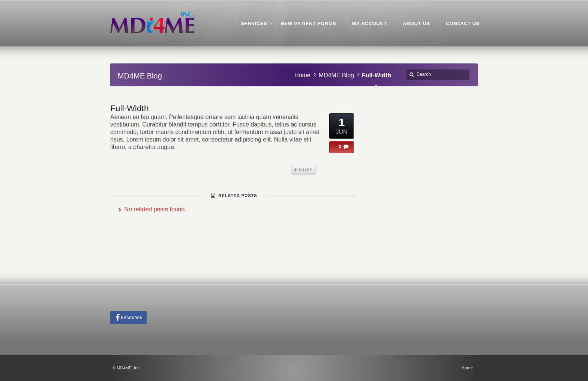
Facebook (131, 317)
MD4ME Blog (336, 75)
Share (304, 170)
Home (302, 75)
